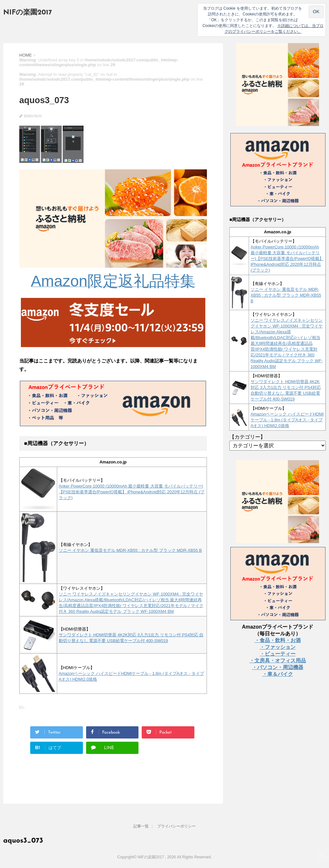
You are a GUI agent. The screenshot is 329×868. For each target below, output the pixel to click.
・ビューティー (278, 654)
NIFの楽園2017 (28, 13)
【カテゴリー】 (247, 437)
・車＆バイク (278, 674)
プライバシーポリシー (176, 826)
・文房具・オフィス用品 (278, 661)
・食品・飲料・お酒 (278, 640)
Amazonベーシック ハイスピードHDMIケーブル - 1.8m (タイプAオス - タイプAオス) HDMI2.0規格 (287, 420)
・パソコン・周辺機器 (278, 667)
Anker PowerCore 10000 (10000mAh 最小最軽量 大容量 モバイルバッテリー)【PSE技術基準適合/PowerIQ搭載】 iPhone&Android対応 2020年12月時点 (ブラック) (132, 492)
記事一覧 (141, 826)
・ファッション (278, 647)
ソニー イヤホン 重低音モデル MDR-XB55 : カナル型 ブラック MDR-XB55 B (130, 550)
